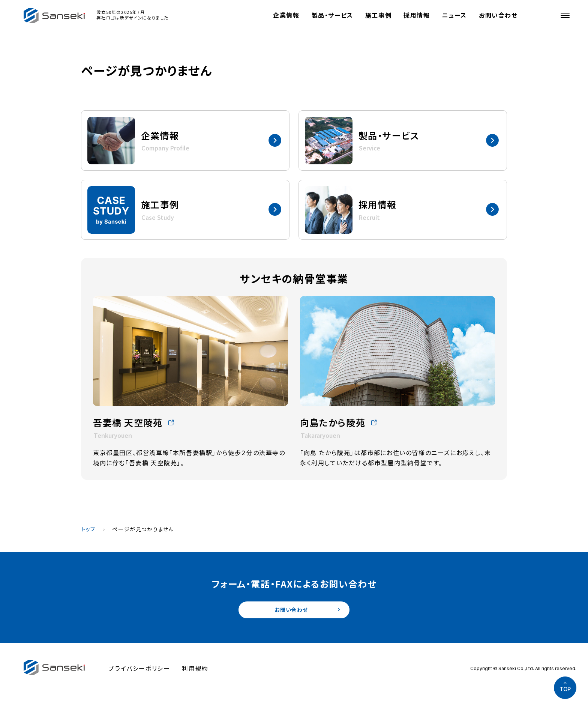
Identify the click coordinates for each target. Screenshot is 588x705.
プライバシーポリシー (139, 670)
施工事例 (378, 15)
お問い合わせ (498, 15)
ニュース (454, 15)
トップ (88, 529)
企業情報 (286, 15)
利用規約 (195, 670)
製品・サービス (332, 15)
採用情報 (417, 15)
